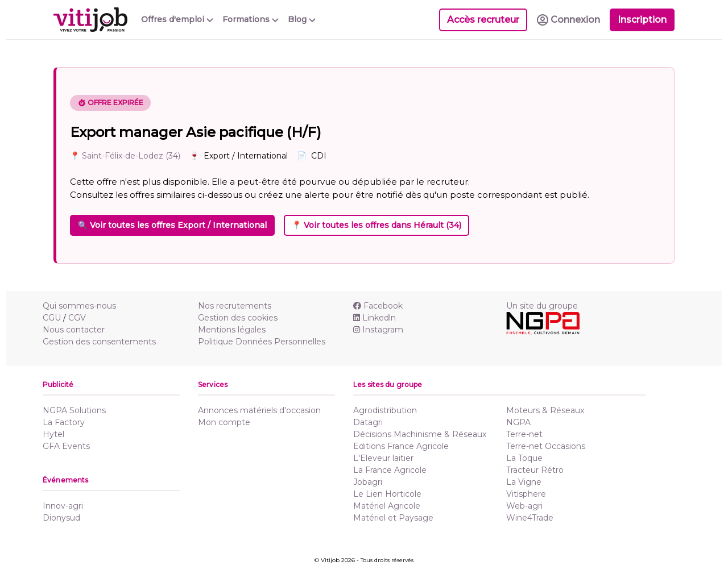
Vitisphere (526, 494)
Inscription (642, 20)
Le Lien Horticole (387, 494)
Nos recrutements (235, 306)
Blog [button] (302, 19)
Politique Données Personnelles (262, 342)
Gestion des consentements (99, 342)
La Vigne (524, 482)
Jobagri (368, 482)
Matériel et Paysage (393, 518)
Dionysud (61, 518)
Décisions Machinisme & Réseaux (420, 434)
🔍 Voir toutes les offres (172, 225)
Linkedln (375, 318)
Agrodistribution (385, 410)
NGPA (518, 422)
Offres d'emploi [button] (177, 19)
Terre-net (524, 434)
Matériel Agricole (387, 506)
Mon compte (224, 422)
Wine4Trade (530, 518)
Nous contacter (74, 330)
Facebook (378, 306)
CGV (77, 318)
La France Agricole (390, 470)
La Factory (64, 422)
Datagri (368, 422)
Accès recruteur (483, 20)
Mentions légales (232, 330)
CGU (52, 318)
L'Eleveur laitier (383, 458)
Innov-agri (63, 506)
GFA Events (66, 446)
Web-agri (524, 506)
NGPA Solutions (74, 410)
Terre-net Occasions (546, 446)
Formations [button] (251, 19)
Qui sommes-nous (79, 306)
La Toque (524, 458)
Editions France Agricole (401, 446)
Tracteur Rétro (535, 470)
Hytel (53, 434)
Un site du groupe (542, 306)
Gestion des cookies (238, 318)
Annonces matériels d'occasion (259, 410)
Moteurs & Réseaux (545, 410)
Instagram (378, 330)
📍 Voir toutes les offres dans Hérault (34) (377, 225)
